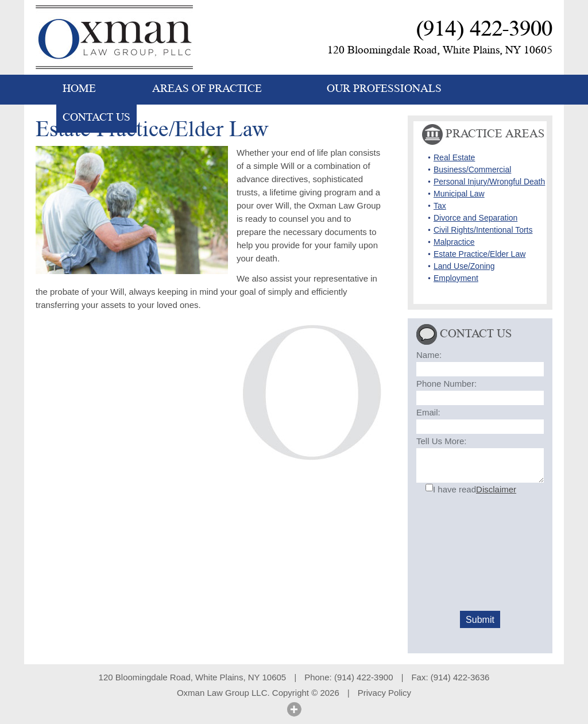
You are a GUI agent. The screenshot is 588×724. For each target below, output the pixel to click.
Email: (428, 412)
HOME (79, 89)
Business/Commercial (472, 170)
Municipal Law (459, 194)
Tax (440, 206)
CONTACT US (96, 118)
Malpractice (454, 242)
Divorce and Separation (475, 218)
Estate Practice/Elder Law (479, 254)
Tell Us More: (442, 441)
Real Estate (454, 157)
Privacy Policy (384, 693)
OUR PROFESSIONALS (384, 89)
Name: (429, 355)
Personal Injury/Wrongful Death (489, 182)
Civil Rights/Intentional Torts (483, 230)
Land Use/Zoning (464, 266)
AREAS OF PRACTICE (207, 89)
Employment (456, 278)
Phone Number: (446, 384)
